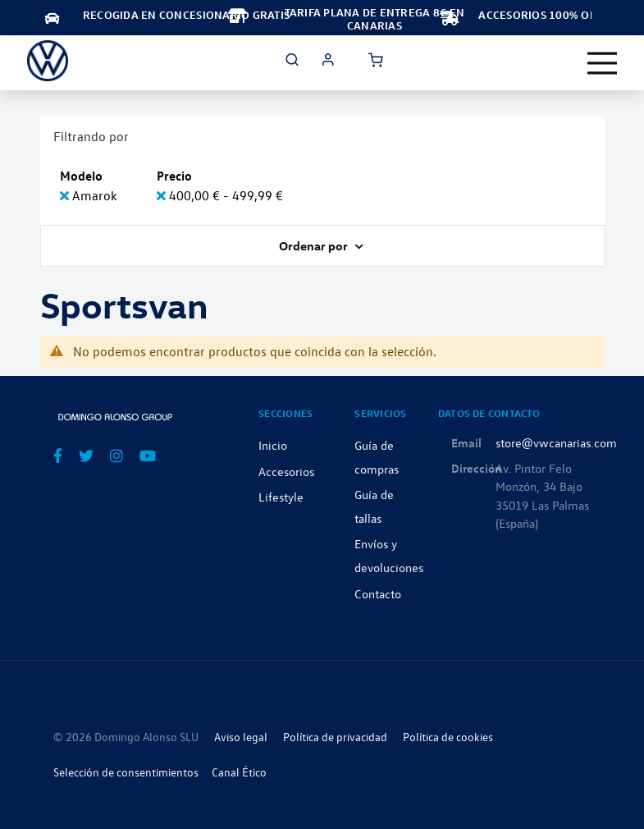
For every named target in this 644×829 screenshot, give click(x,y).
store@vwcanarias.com (556, 442)
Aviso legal (241, 737)
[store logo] (48, 61)
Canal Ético (239, 772)
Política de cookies (448, 737)
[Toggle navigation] (602, 63)
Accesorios (286, 471)
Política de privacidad (335, 737)
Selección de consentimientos (126, 772)
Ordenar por (315, 245)
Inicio (273, 445)
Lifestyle (281, 497)
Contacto (378, 593)
